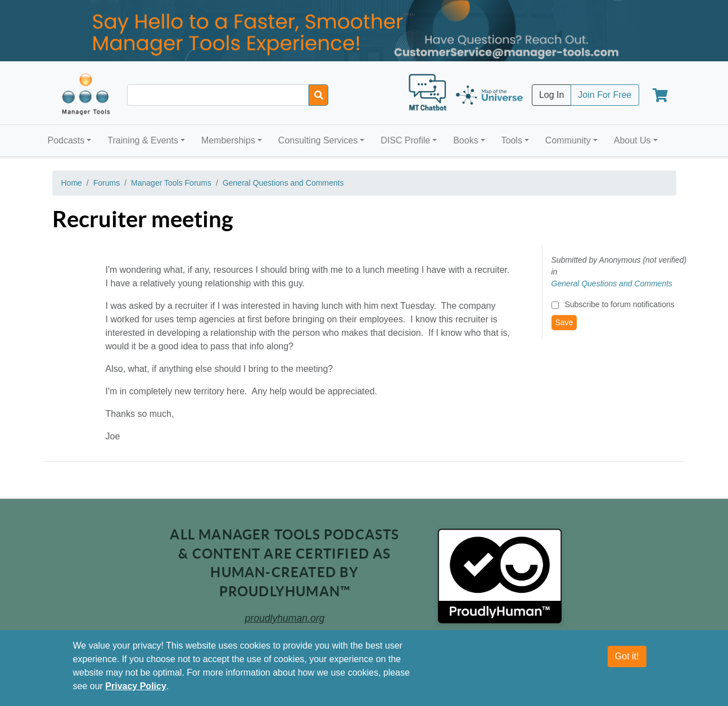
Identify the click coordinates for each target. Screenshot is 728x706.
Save (564, 322)
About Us (632, 140)
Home (72, 183)
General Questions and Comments (283, 183)
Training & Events (143, 140)
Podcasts (66, 140)
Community (568, 140)
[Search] (318, 95)
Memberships (228, 140)
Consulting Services (318, 140)
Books (465, 140)
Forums (107, 183)
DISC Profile (405, 140)
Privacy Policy (136, 686)
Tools (512, 140)
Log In (551, 95)
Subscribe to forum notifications (619, 304)
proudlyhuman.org (285, 618)
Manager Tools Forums (171, 183)
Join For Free (605, 95)
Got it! (627, 656)
